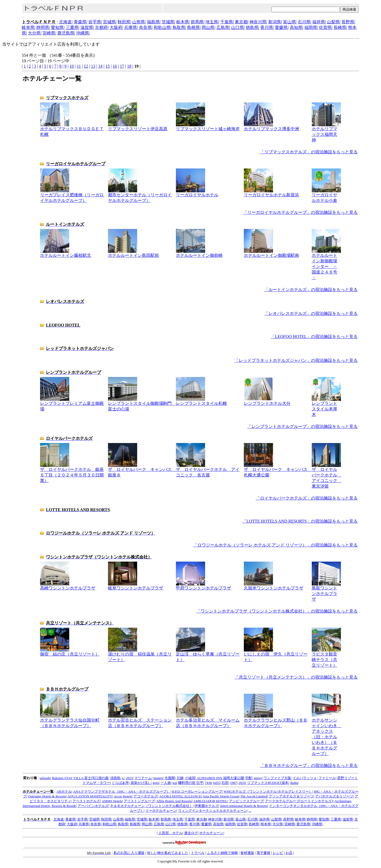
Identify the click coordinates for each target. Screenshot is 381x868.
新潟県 (275, 22)
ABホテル (64, 791)
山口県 (237, 27)
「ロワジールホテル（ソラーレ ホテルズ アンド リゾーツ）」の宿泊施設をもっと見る (275, 545)
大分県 (34, 33)
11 (79, 66)
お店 (289, 853)
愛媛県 (281, 27)
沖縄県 (83, 33)
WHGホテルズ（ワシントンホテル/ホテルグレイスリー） (268, 791)
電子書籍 (263, 853)
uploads (45, 778)
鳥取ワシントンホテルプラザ (326, 592)
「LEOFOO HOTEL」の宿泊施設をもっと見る (314, 337)
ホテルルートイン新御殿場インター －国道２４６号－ (326, 264)
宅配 (249, 778)
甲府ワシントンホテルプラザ (204, 586)
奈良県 (145, 27)
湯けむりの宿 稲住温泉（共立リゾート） (140, 655)
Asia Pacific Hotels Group (221, 796)
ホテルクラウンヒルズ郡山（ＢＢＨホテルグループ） (276, 721)
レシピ (278, 853)
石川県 (304, 22)
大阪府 (116, 27)
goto (156, 783)
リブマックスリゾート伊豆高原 (138, 127)
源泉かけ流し (141, 783)
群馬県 (197, 22)
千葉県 (227, 22)
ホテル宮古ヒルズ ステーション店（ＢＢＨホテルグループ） (140, 721)
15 (107, 66)
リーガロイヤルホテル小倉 (326, 196)
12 (86, 66)
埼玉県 (212, 22)
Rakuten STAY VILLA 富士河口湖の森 (80, 778)
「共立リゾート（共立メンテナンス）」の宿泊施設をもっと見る (296, 677)
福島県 (153, 22)
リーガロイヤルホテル (197, 193)
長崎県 (340, 27)
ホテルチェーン (211, 833)
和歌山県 (162, 27)
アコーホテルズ (146, 796)
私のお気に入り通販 (129, 853)
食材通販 (247, 853)
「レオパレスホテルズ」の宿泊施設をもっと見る (311, 313)
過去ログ (191, 833)
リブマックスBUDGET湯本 (268, 783)
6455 (217, 783)
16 (115, 66)
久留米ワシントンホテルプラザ (274, 586)
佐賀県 (325, 27)
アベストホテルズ (86, 801)
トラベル (198, 853)
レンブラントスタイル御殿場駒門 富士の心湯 (142, 404)
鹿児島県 (66, 33)
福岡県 (311, 27)
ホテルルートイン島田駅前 (133, 253)
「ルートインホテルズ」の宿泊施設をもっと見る (311, 290)
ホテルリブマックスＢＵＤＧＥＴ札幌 (72, 130)
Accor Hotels (123, 796)
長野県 (348, 22)
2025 (129, 778)
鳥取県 (179, 27)
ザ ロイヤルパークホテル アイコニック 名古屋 (208, 470)
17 (122, 66)
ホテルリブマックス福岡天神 (326, 132)
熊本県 (266, 824)
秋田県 (124, 22)
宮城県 (109, 22)
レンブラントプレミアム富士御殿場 (72, 404)
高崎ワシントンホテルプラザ (68, 586)
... (250, 811)
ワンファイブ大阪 (277, 778)
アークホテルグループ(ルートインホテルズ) (299, 801)
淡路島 (115, 778)
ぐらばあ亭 (120, 783)
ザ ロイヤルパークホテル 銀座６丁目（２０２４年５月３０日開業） (72, 473)
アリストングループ (139, 801)
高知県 (296, 27)
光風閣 (170, 778)
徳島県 (252, 27)
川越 (180, 778)
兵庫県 (131, 27)
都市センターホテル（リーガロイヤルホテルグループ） (140, 196)
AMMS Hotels (112, 801)
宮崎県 (49, 33)
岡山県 (208, 27)
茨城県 (168, 22)
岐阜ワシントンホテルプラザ (136, 586)
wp (175, 783)
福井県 (319, 22)
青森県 (80, 22)
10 (72, 66)
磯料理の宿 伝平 (190, 783)
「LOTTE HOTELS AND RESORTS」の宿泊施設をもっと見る (300, 521)
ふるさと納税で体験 (222, 853)
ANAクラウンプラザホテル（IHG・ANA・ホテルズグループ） (121, 791)
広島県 (223, 27)
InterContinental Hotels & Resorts (244, 806)
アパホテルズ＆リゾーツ (334, 796)
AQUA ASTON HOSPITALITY (90, 796)
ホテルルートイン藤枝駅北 (66, 253)
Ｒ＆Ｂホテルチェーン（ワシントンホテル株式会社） (151, 806)
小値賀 (190, 778)
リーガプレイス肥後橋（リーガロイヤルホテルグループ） (72, 196)
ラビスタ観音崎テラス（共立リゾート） (326, 658)
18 (129, 66)
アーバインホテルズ (93, 806)
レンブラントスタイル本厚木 (326, 407)
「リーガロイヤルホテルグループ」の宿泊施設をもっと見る (300, 212)
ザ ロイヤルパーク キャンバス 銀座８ (142, 470)
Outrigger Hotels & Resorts (47, 796)
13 (93, 66)
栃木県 (183, 22)
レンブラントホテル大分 (267, 401)
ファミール (327, 778)
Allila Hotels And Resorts (174, 801)
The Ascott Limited (254, 796)
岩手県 (95, 22)
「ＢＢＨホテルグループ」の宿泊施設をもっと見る (309, 765)
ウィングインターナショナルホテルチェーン (213, 811)
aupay (258, 778)
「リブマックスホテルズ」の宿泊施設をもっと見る (309, 152)
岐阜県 (28, 27)
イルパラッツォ (305, 778)
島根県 (193, 27)
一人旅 (166, 783)
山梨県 (333, 22)
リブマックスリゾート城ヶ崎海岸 (208, 127)
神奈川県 (258, 22)
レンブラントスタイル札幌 (201, 401)
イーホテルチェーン (161, 811)
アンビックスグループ (246, 801)
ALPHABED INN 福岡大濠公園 (220, 778)
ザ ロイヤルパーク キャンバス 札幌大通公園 (278, 470)
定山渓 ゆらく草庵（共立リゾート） (208, 655)
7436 (208, 783)
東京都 (241, 22)
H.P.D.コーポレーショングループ (197, 791)
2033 (242, 783)
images (158, 778)
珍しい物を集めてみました (168, 853)
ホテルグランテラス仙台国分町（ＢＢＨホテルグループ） (70, 721)
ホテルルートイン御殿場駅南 (271, 253)
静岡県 (43, 27)
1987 (233, 783)
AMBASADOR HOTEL (210, 801)
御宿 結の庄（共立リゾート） (70, 652)
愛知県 (57, 27)
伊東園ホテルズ (207, 806)
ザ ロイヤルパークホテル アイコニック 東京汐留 (327, 476)
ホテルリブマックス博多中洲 (271, 127)
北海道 (65, 22)
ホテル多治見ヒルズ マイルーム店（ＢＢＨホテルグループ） (208, 721)
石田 (225, 783)
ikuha (294, 783)
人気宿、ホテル (170, 833)
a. (123, 778)
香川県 (267, 27)
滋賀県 (87, 27)
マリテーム (143, 778)
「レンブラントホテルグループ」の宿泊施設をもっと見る (302, 426)
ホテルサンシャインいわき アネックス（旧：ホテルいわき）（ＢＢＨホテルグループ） (327, 735)
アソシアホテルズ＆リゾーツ (291, 796)
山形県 (138, 22)
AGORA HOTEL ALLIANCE (180, 796)
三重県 (72, 27)
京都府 (101, 27)
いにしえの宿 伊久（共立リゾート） (276, 655)
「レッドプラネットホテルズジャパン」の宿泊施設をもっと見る (296, 360)
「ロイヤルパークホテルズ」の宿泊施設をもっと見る (307, 498)
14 (100, 66)
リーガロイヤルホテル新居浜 (271, 193)
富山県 (289, 22)
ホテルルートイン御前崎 (199, 253)
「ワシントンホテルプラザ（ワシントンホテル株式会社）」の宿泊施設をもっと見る (277, 611)
